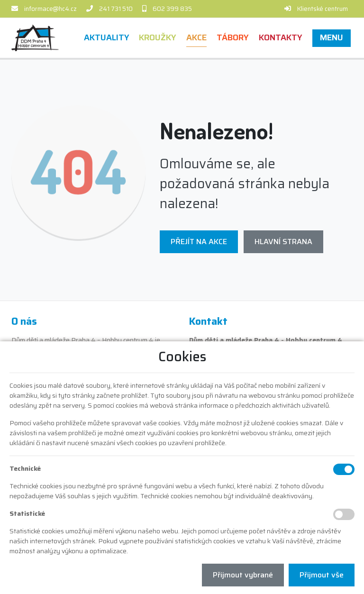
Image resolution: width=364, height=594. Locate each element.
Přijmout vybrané (243, 575)
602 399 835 (172, 9)
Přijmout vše (322, 575)
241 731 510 (116, 9)
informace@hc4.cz (50, 9)
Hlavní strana (283, 242)
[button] (331, 38)
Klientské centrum (323, 9)
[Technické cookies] (344, 469)
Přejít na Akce (199, 242)
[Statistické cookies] (344, 514)
